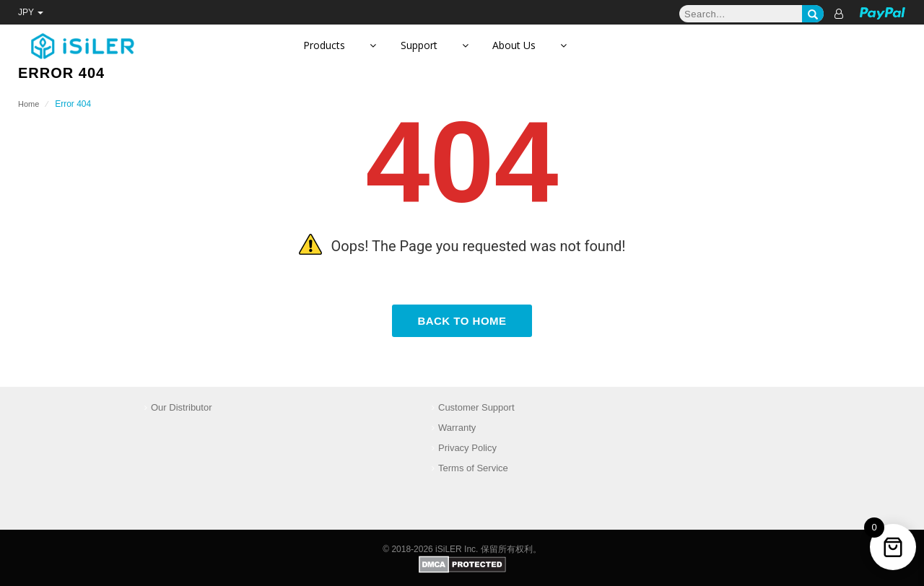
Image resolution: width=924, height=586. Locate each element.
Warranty (457, 428)
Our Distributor (182, 407)
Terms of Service (473, 468)
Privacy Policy (467, 448)
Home (29, 104)
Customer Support (476, 407)
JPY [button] (31, 12)
